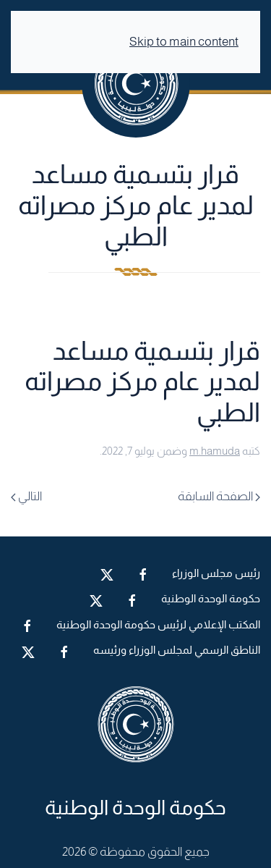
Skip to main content (184, 42)
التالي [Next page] (26, 496)
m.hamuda (215, 451)
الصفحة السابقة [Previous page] (219, 496)
